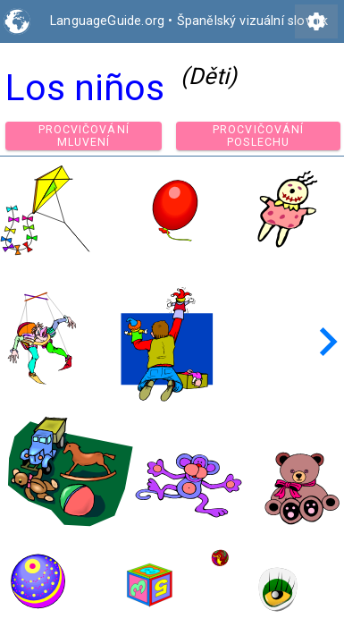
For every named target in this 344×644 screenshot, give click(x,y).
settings (316, 21)
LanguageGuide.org (107, 21)
